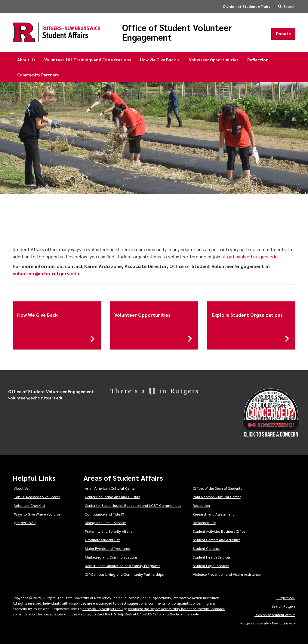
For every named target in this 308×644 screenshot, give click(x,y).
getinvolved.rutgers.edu (252, 256)
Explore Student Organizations (247, 315)
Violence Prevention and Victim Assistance (227, 574)
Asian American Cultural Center (110, 488)
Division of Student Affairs (247, 6)
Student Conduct (206, 548)
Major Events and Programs (107, 548)
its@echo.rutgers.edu (182, 614)
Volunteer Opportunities (214, 60)
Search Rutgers (283, 606)
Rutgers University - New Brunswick (268, 623)
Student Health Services (212, 557)
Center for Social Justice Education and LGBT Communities (133, 505)
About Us (26, 60)
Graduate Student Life (103, 540)
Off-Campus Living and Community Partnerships (124, 574)
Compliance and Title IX (105, 514)
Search (289, 6)
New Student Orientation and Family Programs (122, 565)
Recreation (201, 505)
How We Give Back (160, 60)
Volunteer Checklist (30, 505)
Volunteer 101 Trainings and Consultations (88, 60)
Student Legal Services (211, 565)
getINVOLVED (25, 522)
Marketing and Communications (111, 557)
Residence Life (204, 522)
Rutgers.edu (286, 598)
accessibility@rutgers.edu (103, 609)
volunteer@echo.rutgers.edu (36, 398)
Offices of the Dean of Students (217, 488)
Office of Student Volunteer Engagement (177, 32)
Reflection (258, 60)
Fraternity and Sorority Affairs (108, 531)
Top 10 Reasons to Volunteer (37, 497)
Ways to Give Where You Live (37, 514)
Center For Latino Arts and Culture (112, 497)
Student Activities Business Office (219, 531)
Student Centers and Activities (217, 540)
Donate (283, 33)
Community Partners (38, 75)
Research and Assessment (213, 514)
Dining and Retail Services (106, 522)
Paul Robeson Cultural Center (217, 497)
